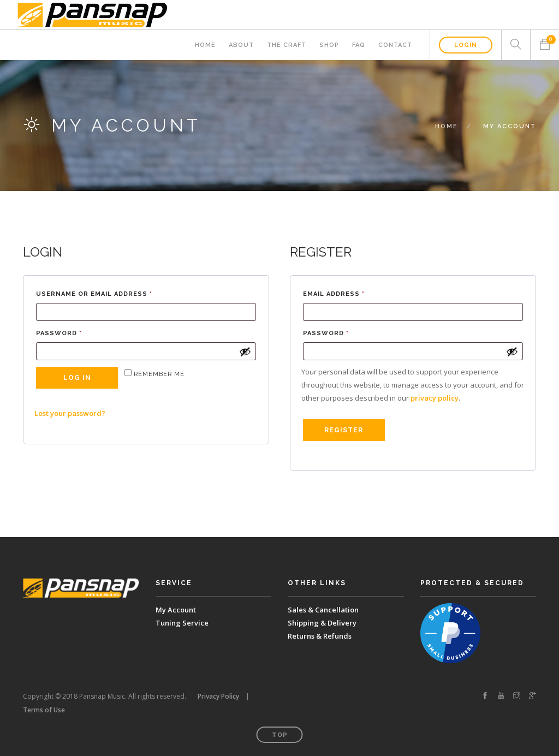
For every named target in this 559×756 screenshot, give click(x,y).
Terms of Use (44, 710)
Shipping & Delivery (322, 623)
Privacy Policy (218, 696)
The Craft (287, 45)
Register (344, 430)
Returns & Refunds (320, 636)
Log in (77, 378)
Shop (329, 45)
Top (280, 735)
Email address (351, 293)
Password (76, 332)
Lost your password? (70, 413)
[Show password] (245, 352)
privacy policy (435, 398)
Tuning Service (182, 623)
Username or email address (111, 293)
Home (205, 45)
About (241, 45)
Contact (395, 45)
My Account (176, 610)
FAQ (359, 45)
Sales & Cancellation (323, 610)
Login (466, 45)
